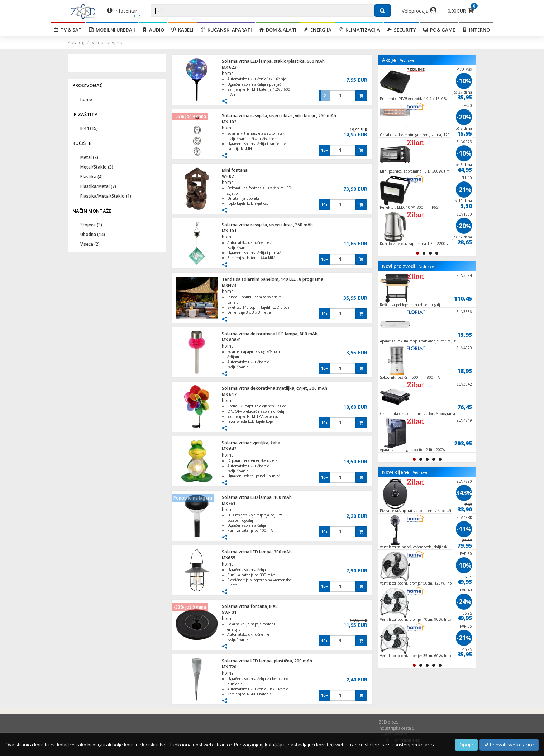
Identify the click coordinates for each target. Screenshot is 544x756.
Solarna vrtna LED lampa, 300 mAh (257, 552)
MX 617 (229, 394)
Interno (476, 30)
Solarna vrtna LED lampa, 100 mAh (257, 497)
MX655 (229, 558)
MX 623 (229, 67)
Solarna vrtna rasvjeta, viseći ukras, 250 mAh (267, 225)
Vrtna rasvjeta (107, 42)
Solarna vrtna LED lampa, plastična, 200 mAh (267, 661)
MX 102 (229, 122)
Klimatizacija (359, 30)
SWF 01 (229, 612)
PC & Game (439, 30)
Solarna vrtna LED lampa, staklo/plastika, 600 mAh (273, 61)
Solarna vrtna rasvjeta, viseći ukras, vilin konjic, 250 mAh (279, 116)
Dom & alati (278, 30)
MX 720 (229, 667)
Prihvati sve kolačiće (509, 745)
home (228, 73)
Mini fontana (235, 170)
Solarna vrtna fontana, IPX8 (250, 606)
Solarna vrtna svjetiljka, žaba (251, 443)
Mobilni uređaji (112, 30)
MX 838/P (231, 340)
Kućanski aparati (226, 30)
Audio (153, 30)
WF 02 (228, 176)
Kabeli (182, 30)
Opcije (466, 745)
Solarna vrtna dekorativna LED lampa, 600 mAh (270, 334)
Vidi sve (407, 60)
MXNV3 (229, 285)
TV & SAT (68, 30)
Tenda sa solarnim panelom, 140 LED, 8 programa (273, 279)
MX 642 (229, 449)
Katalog (76, 42)
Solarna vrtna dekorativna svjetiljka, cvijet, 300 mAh (275, 388)
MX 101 (229, 231)
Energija (318, 30)
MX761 (229, 503)
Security (402, 30)
